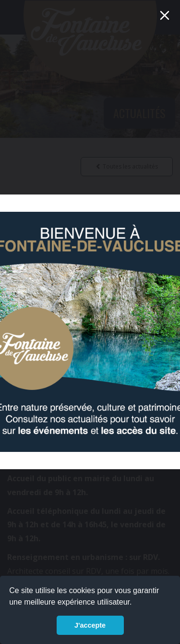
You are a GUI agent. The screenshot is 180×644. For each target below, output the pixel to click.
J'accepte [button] (90, 625)
